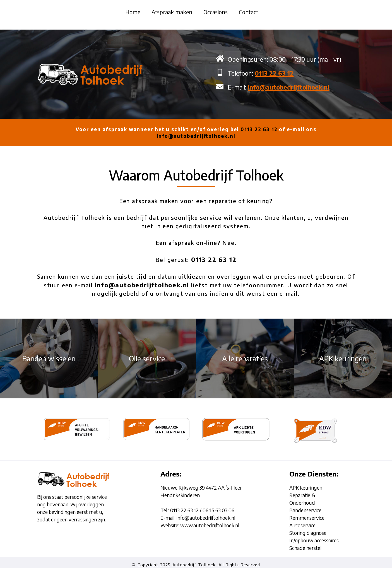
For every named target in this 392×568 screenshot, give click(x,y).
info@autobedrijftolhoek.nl (196, 136)
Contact (249, 12)
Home (133, 12)
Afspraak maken (172, 12)
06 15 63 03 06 (218, 510)
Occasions (216, 12)
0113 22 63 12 (259, 129)
